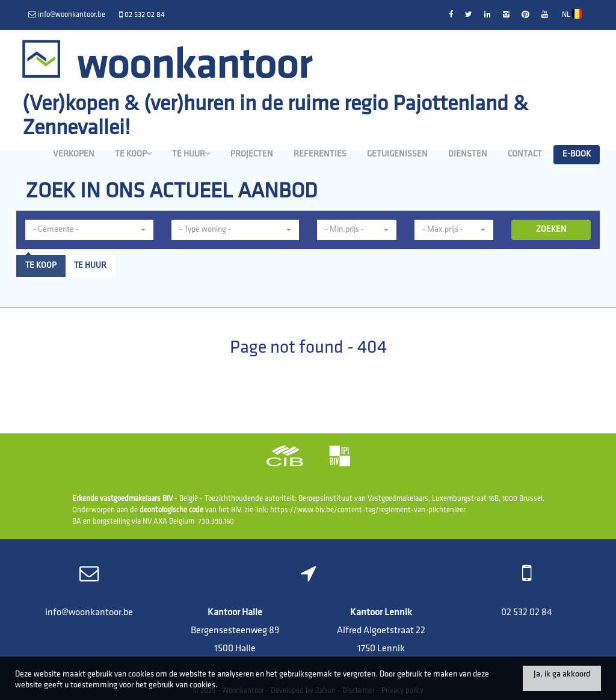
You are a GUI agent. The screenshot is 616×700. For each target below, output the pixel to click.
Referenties (320, 154)
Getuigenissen (397, 154)
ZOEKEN (551, 230)
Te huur (191, 154)
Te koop (133, 154)
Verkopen (74, 154)
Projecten (252, 154)
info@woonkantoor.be (89, 613)
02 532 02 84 (527, 613)
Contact (525, 154)
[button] (357, 230)
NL (572, 14)
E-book (577, 154)
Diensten (468, 154)
